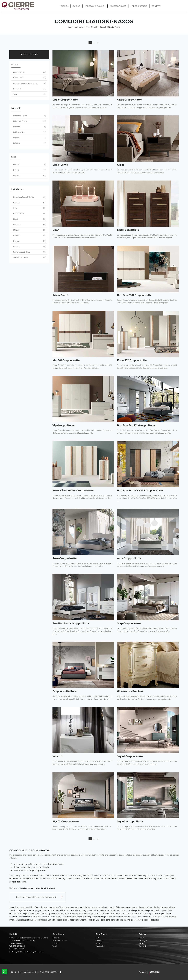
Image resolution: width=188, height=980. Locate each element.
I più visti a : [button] (17, 189)
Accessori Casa (118, 6)
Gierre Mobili (29, 78)
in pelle (29, 138)
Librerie (56, 938)
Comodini (95, 27)
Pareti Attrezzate (60, 940)
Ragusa (29, 241)
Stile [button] (14, 157)
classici (29, 165)
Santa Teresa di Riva (29, 252)
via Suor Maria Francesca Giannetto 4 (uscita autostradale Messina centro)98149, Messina (29, 940)
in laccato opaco (29, 121)
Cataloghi (143, 940)
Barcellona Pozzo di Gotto (29, 197)
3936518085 (19, 949)
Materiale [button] (16, 108)
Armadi (99, 943)
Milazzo (29, 230)
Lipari (29, 219)
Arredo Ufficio (139, 6)
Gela (29, 208)
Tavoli (55, 946)
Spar (29, 94)
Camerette (100, 946)
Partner (142, 943)
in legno (29, 127)
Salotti (55, 943)
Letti (98, 938)
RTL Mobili (29, 89)
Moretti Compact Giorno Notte (29, 83)
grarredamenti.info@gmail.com (30, 951)
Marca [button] (14, 65)
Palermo (29, 235)
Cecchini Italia (29, 72)
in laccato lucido (29, 116)
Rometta (29, 246)
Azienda (64, 6)
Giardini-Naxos (29, 213)
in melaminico (29, 132)
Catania (29, 202)
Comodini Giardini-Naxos (110, 27)
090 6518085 (19, 946)
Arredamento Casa (95, 6)
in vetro (29, 143)
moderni (29, 175)
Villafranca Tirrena (29, 257)
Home (70, 27)
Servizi (142, 938)
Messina (29, 224)
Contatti (156, 6)
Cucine (76, 6)
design (29, 170)
